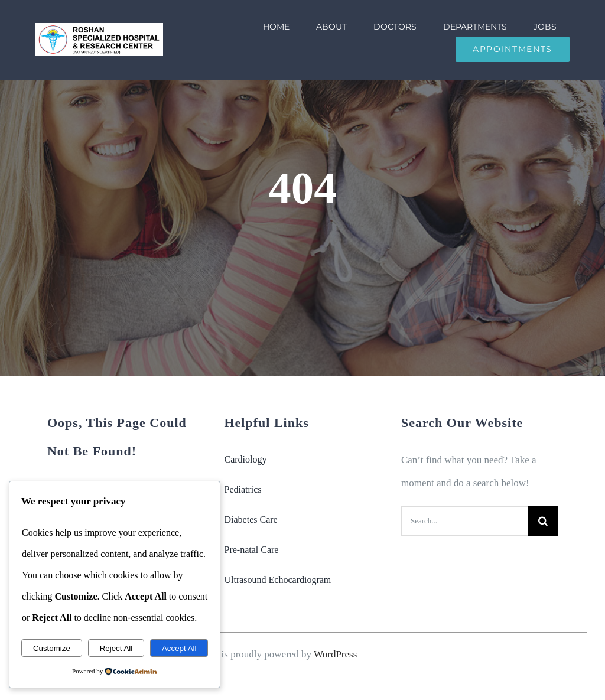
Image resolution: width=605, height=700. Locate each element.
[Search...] (465, 521)
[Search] (543, 521)
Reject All (116, 648)
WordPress (335, 654)
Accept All (179, 648)
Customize (52, 648)
